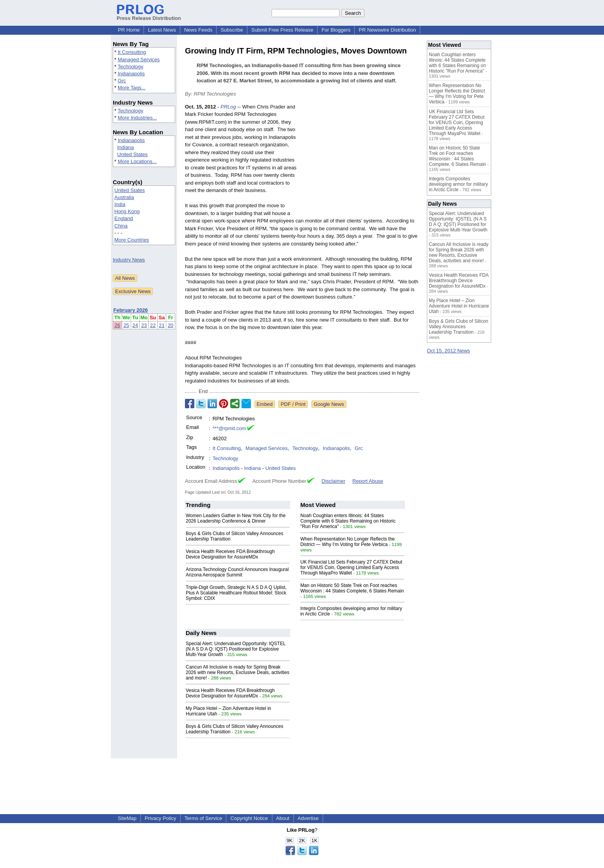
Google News (329, 404)
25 (126, 325)
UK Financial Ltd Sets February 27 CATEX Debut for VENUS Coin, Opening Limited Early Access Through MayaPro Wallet (351, 567)
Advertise (308, 818)
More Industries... (137, 118)
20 (171, 325)
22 (153, 325)
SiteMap (127, 818)
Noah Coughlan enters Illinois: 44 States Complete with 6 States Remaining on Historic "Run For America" (348, 521)
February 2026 (131, 310)
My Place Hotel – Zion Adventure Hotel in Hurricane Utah (459, 306)
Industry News (129, 260)
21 (162, 325)
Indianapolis (131, 74)
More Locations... (137, 161)
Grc (122, 81)
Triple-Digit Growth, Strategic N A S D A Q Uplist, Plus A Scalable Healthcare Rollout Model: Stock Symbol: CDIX (236, 593)
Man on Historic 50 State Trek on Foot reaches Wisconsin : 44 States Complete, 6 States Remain (352, 588)
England (124, 218)
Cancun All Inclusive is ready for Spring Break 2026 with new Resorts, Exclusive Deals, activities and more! (237, 672)
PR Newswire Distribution (387, 30)
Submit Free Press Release (282, 30)
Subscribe (232, 30)
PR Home (129, 30)
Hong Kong (127, 211)
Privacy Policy (161, 818)
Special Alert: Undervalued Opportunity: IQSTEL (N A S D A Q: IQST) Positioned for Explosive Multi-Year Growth (236, 649)
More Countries (132, 240)
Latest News (162, 30)
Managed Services (139, 60)
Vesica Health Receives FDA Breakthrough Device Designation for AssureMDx (230, 554)
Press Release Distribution (149, 15)
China (121, 226)
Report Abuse (368, 481)
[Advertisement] (361, 160)
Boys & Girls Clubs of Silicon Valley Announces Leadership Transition (458, 327)
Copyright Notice (249, 818)
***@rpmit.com (229, 428)
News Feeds (198, 30)
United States (132, 154)
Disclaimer (333, 481)
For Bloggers (336, 30)
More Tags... (132, 88)
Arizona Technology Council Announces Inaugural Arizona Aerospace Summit (237, 572)
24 (135, 325)
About (283, 818)
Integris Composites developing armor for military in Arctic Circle (458, 184)
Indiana (125, 147)
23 (144, 325)
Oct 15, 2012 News (449, 351)
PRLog (228, 107)
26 (117, 325)
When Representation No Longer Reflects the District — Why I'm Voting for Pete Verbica (348, 542)
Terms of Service (203, 818)
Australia (124, 197)
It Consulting (132, 52)
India (120, 204)
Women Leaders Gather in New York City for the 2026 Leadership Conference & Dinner (236, 518)
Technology (130, 67)
